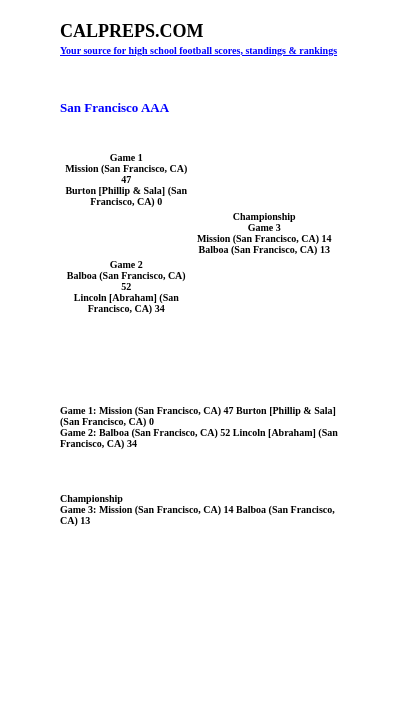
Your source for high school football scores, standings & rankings (198, 50)
